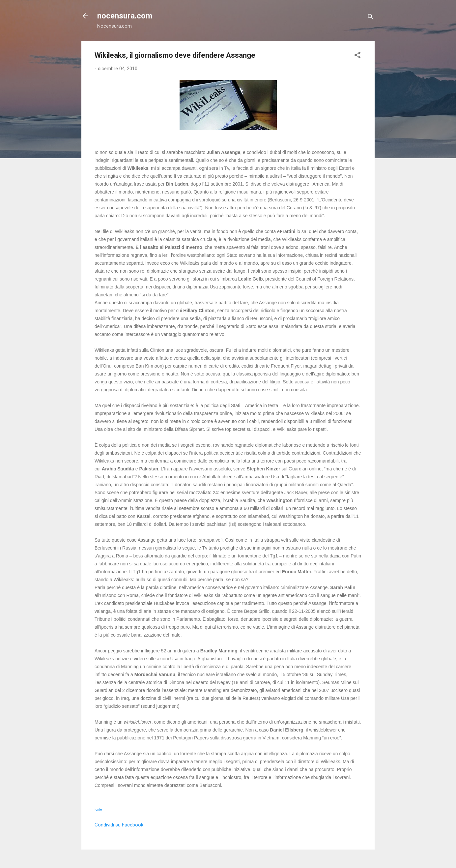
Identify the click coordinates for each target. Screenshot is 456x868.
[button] (357, 56)
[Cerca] (371, 18)
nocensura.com (125, 16)
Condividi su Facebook (119, 825)
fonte (98, 809)
